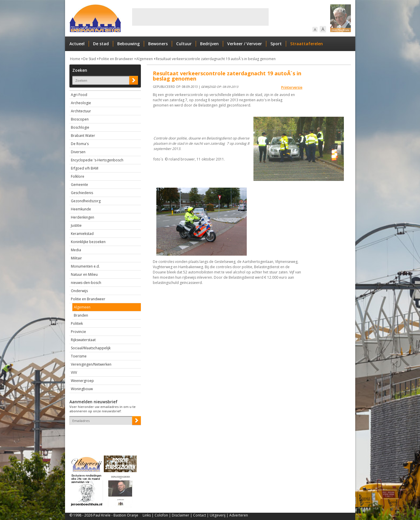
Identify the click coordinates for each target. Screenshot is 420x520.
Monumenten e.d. (85, 266)
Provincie (78, 332)
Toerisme (79, 356)
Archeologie (81, 103)
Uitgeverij (218, 515)
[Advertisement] (200, 17)
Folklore (78, 176)
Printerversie (292, 87)
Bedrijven (209, 44)
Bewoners (158, 44)
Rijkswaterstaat (83, 340)
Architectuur (81, 111)
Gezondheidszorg (86, 201)
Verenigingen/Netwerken (91, 364)
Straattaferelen (307, 44)
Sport (276, 44)
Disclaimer (181, 515)
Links (147, 515)
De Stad (90, 59)
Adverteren (239, 515)
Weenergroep (82, 381)
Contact (199, 515)
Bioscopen (80, 119)
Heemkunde (81, 209)
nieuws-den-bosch (86, 283)
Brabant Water (83, 136)
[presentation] (104, 435)
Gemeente (79, 185)
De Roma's (80, 144)
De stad (101, 44)
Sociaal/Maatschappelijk (91, 348)
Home (75, 59)
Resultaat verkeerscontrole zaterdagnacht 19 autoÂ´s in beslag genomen (216, 59)
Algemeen (145, 59)
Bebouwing (128, 44)
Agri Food (79, 95)
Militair (76, 258)
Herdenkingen (83, 217)
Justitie (76, 225)
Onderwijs (79, 291)
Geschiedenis (82, 193)
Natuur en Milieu (84, 274)
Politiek (77, 323)
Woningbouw (82, 389)
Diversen (78, 152)
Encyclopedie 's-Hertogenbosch (97, 160)
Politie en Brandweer (116, 59)
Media (76, 250)
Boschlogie (80, 127)
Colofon (161, 515)
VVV (74, 372)
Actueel (77, 44)
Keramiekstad (82, 234)
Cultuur (184, 44)
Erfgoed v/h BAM (85, 168)
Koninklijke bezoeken (88, 242)
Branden (81, 315)
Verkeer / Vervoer (245, 44)
